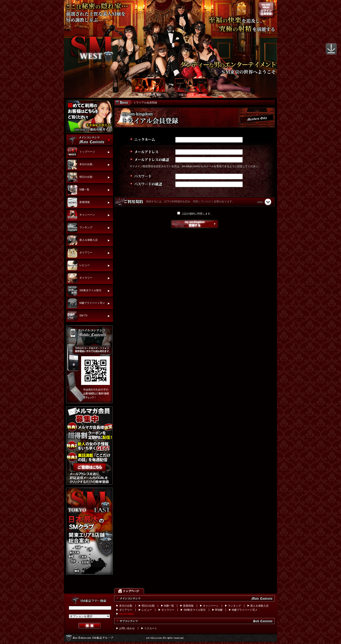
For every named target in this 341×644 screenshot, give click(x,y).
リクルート (151, 628)
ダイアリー (126, 610)
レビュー (147, 610)
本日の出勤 (126, 606)
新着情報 (188, 606)
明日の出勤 (148, 606)
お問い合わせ (127, 628)
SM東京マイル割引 (195, 610)
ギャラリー (168, 610)
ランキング (234, 606)
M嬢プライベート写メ (245, 610)
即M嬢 (219, 610)
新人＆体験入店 (259, 606)
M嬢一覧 (169, 606)
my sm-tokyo (127, 614)
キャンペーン (211, 606)
